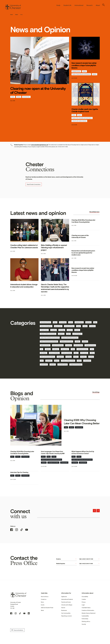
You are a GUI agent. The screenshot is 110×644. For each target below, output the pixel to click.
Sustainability (49, 361)
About (17, 15)
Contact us (44, 599)
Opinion (76, 353)
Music (92, 349)
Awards (71, 322)
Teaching (57, 361)
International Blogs (78, 345)
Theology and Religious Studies (68, 361)
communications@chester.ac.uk (40, 145)
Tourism (79, 361)
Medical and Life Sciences (82, 349)
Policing (92, 353)
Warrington (53, 364)
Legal (83, 605)
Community (92, 326)
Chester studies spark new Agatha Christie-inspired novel (85, 110)
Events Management (77, 334)
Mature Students (65, 349)
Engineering (61, 334)
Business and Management (46, 326)
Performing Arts (84, 353)
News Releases (44, 353)
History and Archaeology (58, 345)
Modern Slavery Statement (89, 613)
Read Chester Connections (34, 184)
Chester (13, 97)
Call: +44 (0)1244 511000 (89, 563)
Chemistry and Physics (69, 326)
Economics (70, 330)
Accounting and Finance (45, 322)
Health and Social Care (45, 345)
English (80, 115)
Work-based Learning (63, 364)
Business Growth (58, 326)
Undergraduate (87, 361)
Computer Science (44, 330)
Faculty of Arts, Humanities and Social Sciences (82, 118)
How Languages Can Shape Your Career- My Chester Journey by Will (53, 452)
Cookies (84, 599)
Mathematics (56, 349)
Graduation (85, 341)
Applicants (64, 597)
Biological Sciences (76, 71)
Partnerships (85, 619)
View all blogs (96, 392)
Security (84, 624)
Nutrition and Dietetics (67, 353)
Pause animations (17, 630)
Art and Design (63, 322)
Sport (42, 361)
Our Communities (66, 613)
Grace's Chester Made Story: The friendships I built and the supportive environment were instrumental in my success (55, 288)
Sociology (91, 357)
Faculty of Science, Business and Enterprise (81, 74)
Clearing (19, 97)
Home (11, 15)
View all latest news (94, 212)
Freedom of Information (88, 610)
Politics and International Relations (47, 357)
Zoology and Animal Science (76, 364)
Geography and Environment (66, 341)
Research (95, 74)
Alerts (42, 610)
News (21, 15)
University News (26, 97)
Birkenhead (88, 322)
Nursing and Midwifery (54, 353)
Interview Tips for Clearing (19, 472)
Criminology (62, 330)
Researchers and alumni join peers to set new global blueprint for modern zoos (83, 253)
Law (41, 349)
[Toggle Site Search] (104, 5)
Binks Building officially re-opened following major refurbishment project (54, 248)
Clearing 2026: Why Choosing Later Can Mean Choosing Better (83, 221)
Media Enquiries (66, 563)
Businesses (64, 610)
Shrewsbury (83, 357)
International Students (67, 599)
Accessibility (85, 597)
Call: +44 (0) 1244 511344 (89, 559)
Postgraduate (60, 357)
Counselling (54, 330)
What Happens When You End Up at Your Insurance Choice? (83, 452)
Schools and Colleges (67, 605)
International (69, 345)
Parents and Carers (66, 602)
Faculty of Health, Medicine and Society (70, 338)
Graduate (77, 341)
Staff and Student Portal (47, 608)
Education (77, 330)
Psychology (69, 357)
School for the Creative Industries (79, 121)
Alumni (74, 115)
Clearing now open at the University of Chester (38, 91)
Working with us (86, 621)
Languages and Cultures (90, 345)
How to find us (45, 597)
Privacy (84, 602)
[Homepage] (13, 7)
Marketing (48, 349)
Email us (66, 559)
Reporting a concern (67, 616)
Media (73, 349)
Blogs (95, 322)
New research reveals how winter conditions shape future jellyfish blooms (84, 65)
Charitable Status (86, 608)
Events (43, 605)
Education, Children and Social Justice (48, 334)
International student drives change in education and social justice (24, 286)
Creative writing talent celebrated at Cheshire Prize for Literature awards (24, 246)
